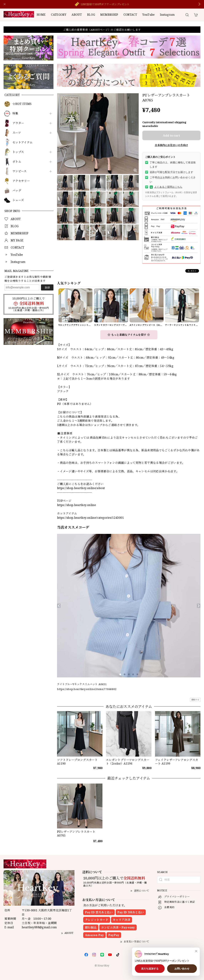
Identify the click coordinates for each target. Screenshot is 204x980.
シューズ (18, 200)
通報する (195, 700)
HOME (41, 15)
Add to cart (171, 135)
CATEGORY (59, 15)
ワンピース (20, 171)
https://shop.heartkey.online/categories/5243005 (90, 518)
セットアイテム (23, 142)
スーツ (17, 133)
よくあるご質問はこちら (166, 187)
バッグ (17, 191)
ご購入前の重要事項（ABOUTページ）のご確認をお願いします (102, 30)
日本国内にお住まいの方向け (171, 145)
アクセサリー (21, 181)
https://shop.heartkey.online (76, 505)
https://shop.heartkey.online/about (81, 488)
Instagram (167, 15)
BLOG (91, 15)
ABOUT (77, 15)
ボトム (17, 162)
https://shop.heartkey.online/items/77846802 (87, 689)
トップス (18, 152)
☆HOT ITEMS (22, 104)
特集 (15, 113)
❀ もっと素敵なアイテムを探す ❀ (129, 335)
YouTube (149, 15)
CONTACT (130, 15)
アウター (18, 123)
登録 (47, 287)
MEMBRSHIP (109, 15)
